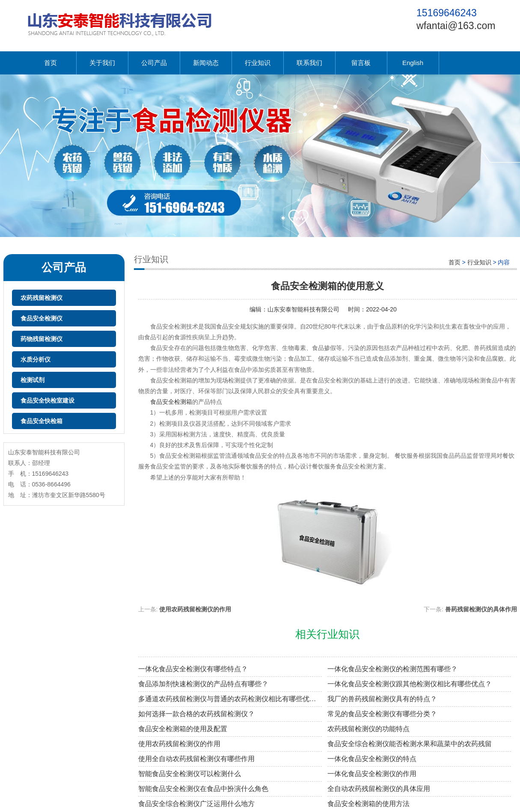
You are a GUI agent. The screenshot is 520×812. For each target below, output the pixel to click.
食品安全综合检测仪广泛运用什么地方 (196, 804)
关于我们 (102, 63)
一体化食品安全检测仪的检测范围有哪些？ (392, 669)
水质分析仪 (36, 359)
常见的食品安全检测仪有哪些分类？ (382, 714)
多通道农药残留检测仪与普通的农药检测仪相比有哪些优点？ (230, 699)
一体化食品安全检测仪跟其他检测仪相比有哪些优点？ (410, 684)
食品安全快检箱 (42, 421)
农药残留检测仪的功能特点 (368, 729)
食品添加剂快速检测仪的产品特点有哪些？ (203, 684)
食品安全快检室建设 (48, 400)
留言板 (361, 63)
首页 (51, 63)
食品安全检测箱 (171, 402)
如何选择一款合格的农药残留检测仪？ (196, 714)
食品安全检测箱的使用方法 (368, 804)
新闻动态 (206, 63)
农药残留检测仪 (42, 298)
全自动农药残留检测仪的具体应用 (379, 789)
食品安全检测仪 (42, 318)
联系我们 (309, 63)
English (413, 63)
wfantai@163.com (456, 26)
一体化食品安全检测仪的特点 (372, 759)
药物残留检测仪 (42, 339)
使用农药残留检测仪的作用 (195, 609)
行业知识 (258, 63)
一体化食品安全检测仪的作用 (372, 774)
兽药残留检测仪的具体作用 (481, 609)
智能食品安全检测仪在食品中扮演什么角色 (203, 789)
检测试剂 (33, 380)
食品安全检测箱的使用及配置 (183, 729)
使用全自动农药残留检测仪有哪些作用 (196, 759)
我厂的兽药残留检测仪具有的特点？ (382, 699)
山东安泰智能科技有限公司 (303, 309)
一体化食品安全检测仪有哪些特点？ (193, 669)
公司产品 (154, 63)
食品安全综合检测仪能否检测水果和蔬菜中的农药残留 (410, 744)
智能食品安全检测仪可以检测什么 (190, 774)
